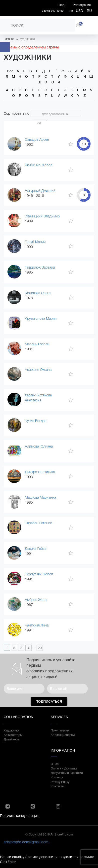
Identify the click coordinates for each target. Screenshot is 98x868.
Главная (9, 39)
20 (40, 648)
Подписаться (49, 701)
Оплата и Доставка (64, 768)
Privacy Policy (60, 782)
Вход (61, 5)
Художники (27, 39)
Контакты (57, 786)
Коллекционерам (63, 735)
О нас (55, 764)
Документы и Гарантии (67, 773)
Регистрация (82, 5)
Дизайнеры (12, 739)
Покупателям (60, 730)
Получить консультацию (20, 816)
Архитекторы (13, 735)
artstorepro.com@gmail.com (26, 842)
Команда (57, 777)
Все (10, 71)
